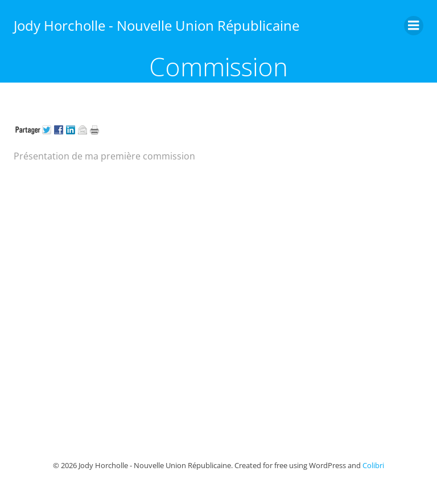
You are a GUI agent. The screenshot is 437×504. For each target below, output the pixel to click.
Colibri (373, 465)
